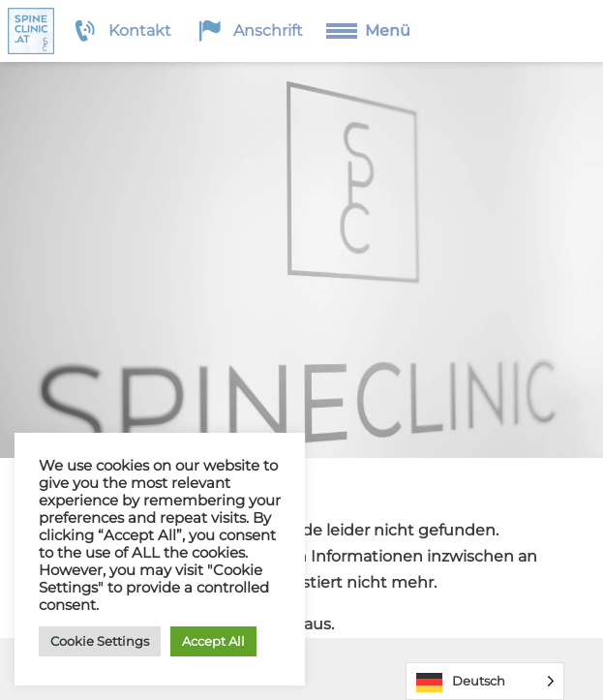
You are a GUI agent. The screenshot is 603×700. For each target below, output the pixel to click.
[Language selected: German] (485, 681)
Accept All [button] (213, 641)
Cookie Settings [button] (100, 641)
